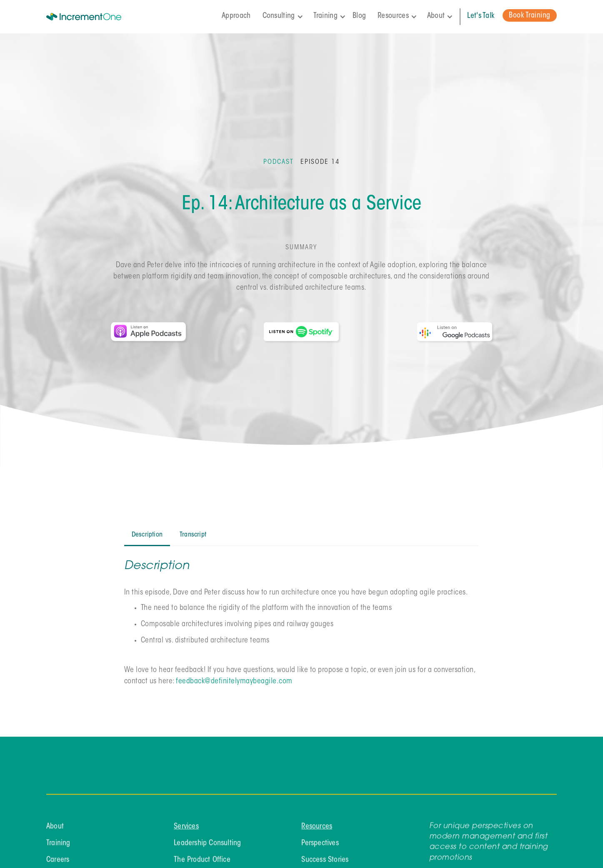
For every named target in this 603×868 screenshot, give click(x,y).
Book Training (530, 16)
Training (58, 848)
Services (186, 831)
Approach (236, 16)
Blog (359, 16)
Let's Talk (481, 16)
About (55, 831)
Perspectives (320, 848)
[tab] (147, 536)
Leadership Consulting (207, 848)
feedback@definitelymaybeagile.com (234, 682)
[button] (285, 16)
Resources (317, 831)
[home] (95, 17)
